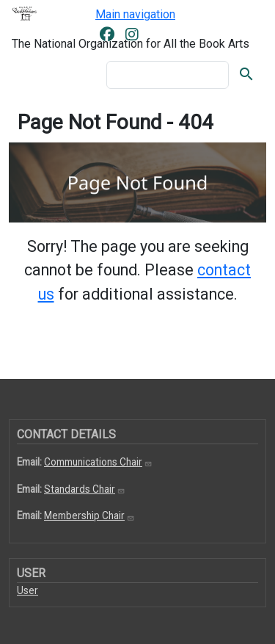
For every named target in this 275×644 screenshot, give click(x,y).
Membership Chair (89, 515)
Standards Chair (85, 489)
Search (246, 74)
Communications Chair (98, 462)
